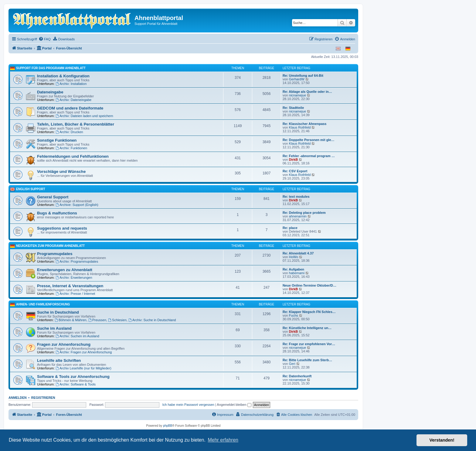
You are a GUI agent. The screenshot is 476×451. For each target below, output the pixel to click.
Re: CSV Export (295, 171)
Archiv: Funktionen (71, 148)
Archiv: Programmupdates (77, 261)
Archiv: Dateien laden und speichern (84, 116)
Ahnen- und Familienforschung (43, 304)
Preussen (97, 320)
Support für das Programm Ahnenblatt (51, 68)
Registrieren (43, 398)
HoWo (294, 257)
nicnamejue (297, 95)
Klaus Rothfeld (300, 127)
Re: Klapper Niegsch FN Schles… (309, 312)
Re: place (290, 228)
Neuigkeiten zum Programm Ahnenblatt (50, 246)
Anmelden (18, 398)
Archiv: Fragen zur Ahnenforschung (84, 352)
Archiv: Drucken (69, 132)
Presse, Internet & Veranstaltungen (70, 286)
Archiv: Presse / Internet (75, 294)
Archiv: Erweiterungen (74, 278)
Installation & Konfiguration (63, 76)
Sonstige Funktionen (57, 140)
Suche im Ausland (54, 328)
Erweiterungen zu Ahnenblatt (65, 270)
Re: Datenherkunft (297, 376)
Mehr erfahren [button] (223, 440)
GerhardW (297, 79)
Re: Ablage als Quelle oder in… (307, 92)
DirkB (293, 160)
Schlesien (117, 320)
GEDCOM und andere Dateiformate (70, 108)
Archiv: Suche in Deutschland (152, 320)
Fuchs (294, 315)
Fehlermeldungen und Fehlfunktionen (73, 156)
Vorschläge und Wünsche (61, 172)
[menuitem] (45, 39)
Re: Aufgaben (293, 269)
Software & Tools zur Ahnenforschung (73, 377)
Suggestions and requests (62, 228)
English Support (31, 189)
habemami (297, 273)
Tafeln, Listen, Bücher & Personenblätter (76, 124)
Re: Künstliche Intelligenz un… (307, 328)
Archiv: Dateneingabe (73, 100)
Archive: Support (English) (77, 205)
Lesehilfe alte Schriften (59, 360)
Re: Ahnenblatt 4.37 (298, 253)
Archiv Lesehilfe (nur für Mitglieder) (83, 368)
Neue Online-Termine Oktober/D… (309, 285)
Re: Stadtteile (293, 108)
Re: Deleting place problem (304, 213)
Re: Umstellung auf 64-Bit (303, 76)
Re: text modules (296, 197)
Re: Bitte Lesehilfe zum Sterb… (307, 360)
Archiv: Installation (71, 84)
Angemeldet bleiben (234, 405)
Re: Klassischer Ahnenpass (304, 124)
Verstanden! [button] (442, 440)
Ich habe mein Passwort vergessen (188, 405)
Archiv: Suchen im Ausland (77, 336)
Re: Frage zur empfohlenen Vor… (309, 344)
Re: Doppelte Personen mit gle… (309, 140)
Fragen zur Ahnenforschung (64, 344)
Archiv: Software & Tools (76, 384)
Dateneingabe (50, 92)
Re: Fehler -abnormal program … (309, 156)
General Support (53, 197)
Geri (292, 364)
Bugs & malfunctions (57, 213)
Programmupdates (55, 254)
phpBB (168, 426)
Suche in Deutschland (58, 312)
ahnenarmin (298, 216)
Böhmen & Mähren (71, 320)
